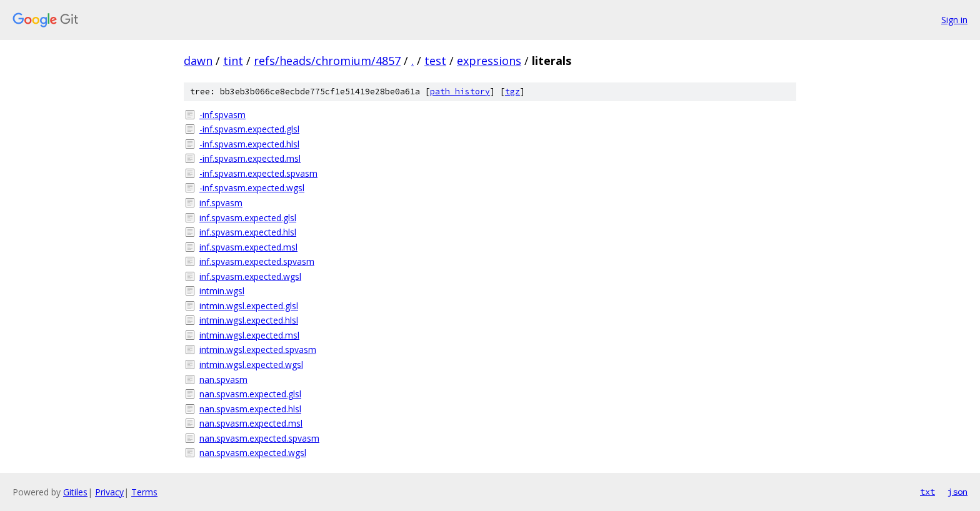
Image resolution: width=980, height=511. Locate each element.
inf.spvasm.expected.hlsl (248, 232)
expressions (489, 61)
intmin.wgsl (222, 291)
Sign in (954, 20)
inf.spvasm (221, 203)
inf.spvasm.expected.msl (248, 247)
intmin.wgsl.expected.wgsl (251, 365)
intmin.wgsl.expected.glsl (249, 306)
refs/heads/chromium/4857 (327, 61)
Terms (144, 492)
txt (927, 492)
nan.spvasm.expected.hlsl (250, 409)
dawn (198, 61)
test (435, 61)
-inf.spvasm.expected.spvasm (258, 173)
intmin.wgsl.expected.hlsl (249, 320)
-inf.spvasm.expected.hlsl (249, 144)
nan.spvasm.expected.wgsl (253, 453)
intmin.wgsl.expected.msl (249, 335)
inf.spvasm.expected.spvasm (257, 261)
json (957, 492)
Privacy (109, 492)
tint (233, 61)
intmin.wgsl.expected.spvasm (258, 350)
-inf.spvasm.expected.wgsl (252, 188)
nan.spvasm (223, 380)
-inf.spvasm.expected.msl (250, 158)
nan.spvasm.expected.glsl (250, 394)
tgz (512, 92)
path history (460, 92)
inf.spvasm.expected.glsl (248, 218)
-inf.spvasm (222, 115)
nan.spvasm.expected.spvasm (259, 438)
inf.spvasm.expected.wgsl (250, 276)
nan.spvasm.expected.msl (251, 423)
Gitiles (75, 492)
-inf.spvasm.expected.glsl (249, 129)
